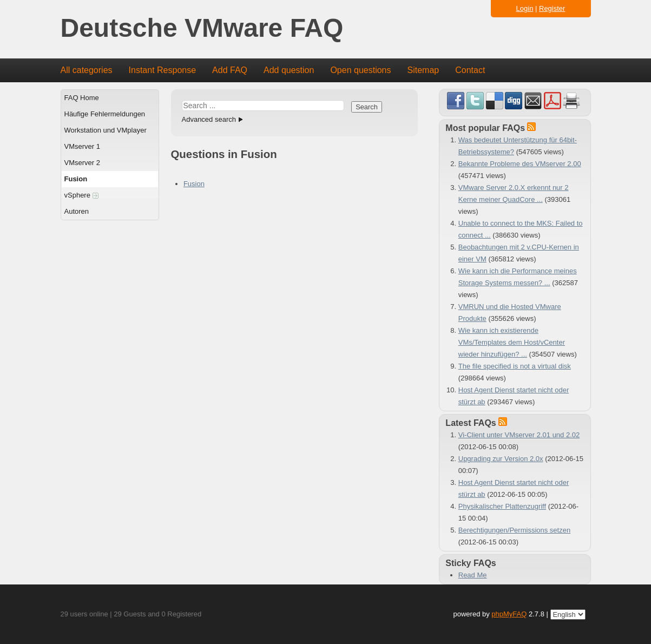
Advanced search (209, 119)
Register (552, 8)
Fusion (76, 179)
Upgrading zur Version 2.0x (501, 459)
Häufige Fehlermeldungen (105, 114)
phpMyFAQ (509, 614)
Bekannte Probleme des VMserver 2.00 (520, 164)
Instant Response (163, 70)
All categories (87, 70)
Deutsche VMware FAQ (202, 28)
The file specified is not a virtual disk (515, 366)
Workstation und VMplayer (106, 130)
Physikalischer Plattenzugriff (502, 506)
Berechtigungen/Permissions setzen (514, 530)
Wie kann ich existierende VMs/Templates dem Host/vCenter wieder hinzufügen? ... (512, 342)
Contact (470, 70)
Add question (289, 70)
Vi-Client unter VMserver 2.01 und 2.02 (519, 435)
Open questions (360, 70)
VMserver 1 (82, 146)
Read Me (473, 575)
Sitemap (423, 70)
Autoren (77, 211)
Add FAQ (230, 70)
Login (525, 8)
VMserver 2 (82, 163)
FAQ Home (82, 98)
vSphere (81, 195)
